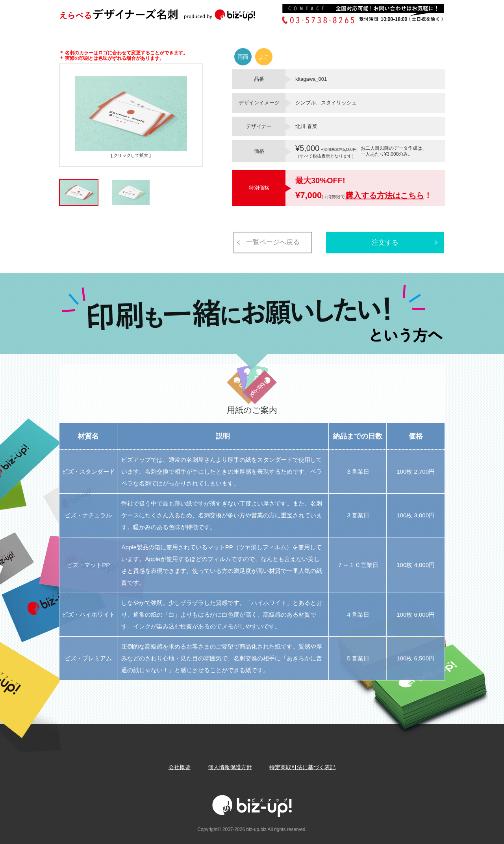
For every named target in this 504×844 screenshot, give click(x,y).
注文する (385, 243)
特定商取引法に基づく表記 (302, 767)
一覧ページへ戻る (273, 242)
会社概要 (180, 767)
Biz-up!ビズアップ (169, 17)
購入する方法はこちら (385, 195)
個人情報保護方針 (230, 767)
